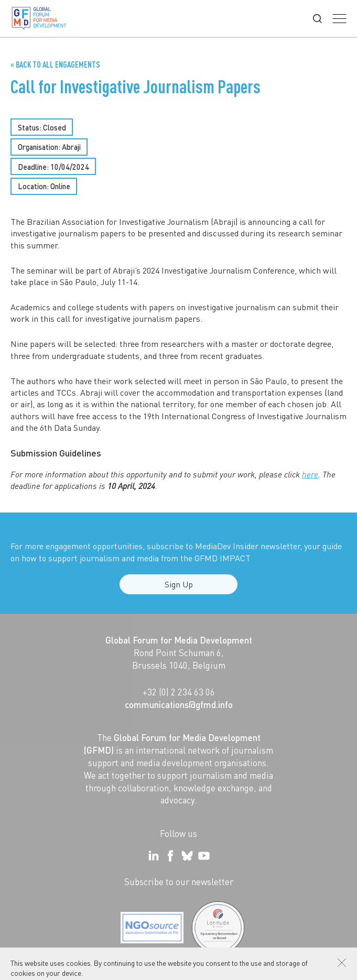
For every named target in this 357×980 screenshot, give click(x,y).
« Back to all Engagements (55, 64)
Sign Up (179, 588)
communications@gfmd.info (179, 704)
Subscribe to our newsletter (179, 881)
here (310, 474)
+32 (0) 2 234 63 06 (179, 692)
